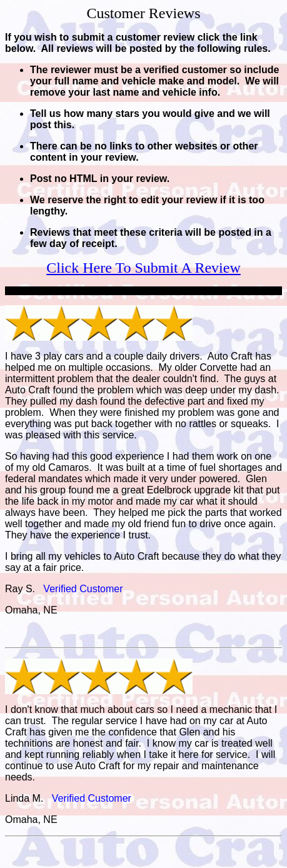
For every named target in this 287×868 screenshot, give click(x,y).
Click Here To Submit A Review (143, 268)
